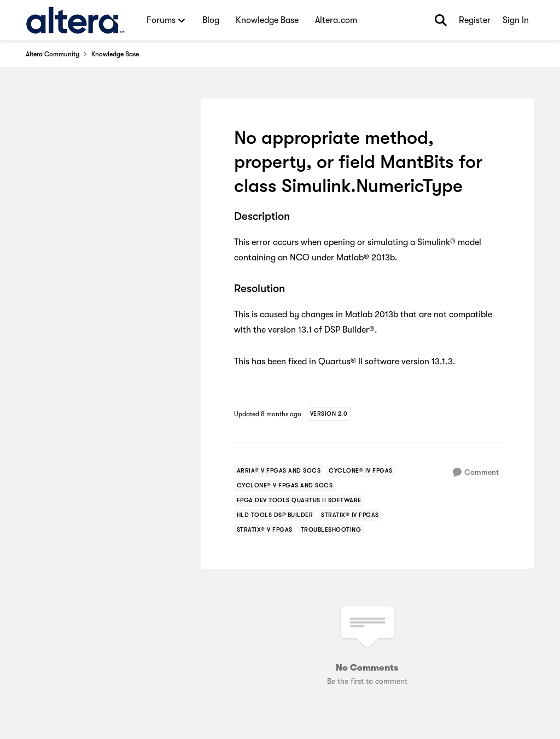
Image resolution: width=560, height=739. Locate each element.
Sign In (516, 20)
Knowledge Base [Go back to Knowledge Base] (115, 54)
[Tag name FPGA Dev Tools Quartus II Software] (299, 501)
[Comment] (476, 472)
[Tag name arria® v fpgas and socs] (279, 471)
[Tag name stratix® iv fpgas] (350, 515)
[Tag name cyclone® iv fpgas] (361, 471)
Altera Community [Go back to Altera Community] (52, 54)
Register (475, 20)
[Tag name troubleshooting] (331, 530)
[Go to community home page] (75, 20)
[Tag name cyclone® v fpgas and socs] (285, 486)
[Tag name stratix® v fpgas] (265, 530)
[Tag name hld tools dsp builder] (275, 515)
